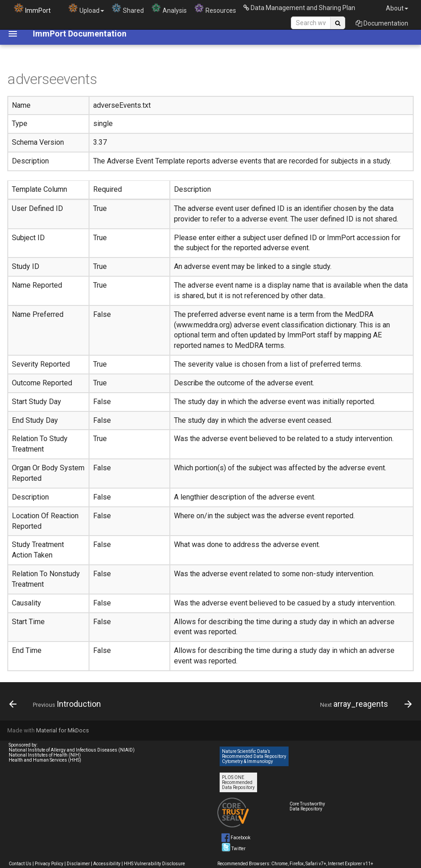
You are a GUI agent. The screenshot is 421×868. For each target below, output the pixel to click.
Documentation (382, 23)
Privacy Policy (49, 864)
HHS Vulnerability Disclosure (154, 864)
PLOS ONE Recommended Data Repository (238, 782)
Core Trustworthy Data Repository (307, 806)
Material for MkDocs (63, 730)
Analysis (169, 8)
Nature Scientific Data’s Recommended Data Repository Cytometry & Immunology (254, 756)
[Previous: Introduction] (57, 704)
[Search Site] (311, 23)
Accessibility (107, 864)
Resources (215, 8)
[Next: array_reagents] (364, 704)
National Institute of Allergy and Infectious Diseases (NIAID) (72, 750)
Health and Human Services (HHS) (45, 760)
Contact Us (20, 864)
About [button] (397, 8)
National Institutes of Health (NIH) (45, 755)
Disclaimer (78, 864)
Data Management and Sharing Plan (299, 8)
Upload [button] (86, 8)
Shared (128, 8)
